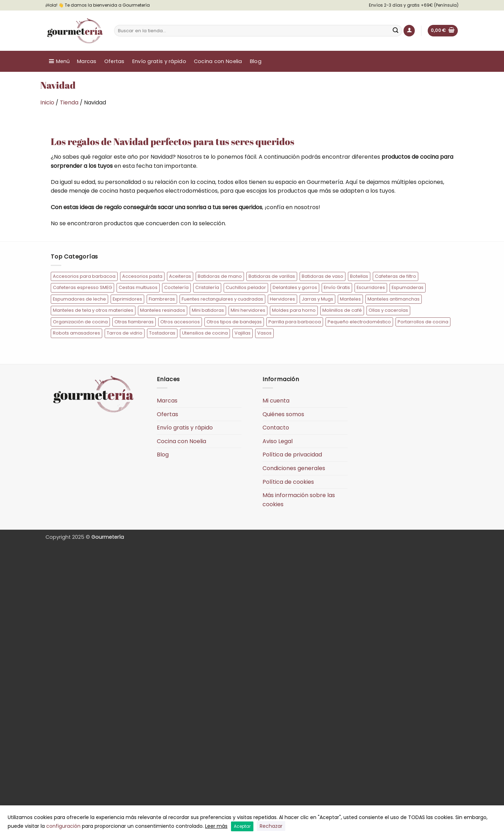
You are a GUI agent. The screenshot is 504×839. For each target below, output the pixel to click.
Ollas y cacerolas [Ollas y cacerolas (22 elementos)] (388, 310)
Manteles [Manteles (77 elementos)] (350, 299)
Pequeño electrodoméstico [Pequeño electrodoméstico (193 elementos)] (359, 322)
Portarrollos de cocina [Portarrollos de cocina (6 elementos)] (423, 322)
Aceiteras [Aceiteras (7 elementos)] (180, 276)
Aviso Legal (278, 441)
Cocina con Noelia (218, 61)
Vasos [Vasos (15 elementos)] (264, 333)
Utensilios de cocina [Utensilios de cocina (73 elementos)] (205, 333)
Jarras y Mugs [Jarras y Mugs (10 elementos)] (317, 299)
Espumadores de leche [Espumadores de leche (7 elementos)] (79, 299)
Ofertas (114, 61)
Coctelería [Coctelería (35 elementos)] (176, 287)
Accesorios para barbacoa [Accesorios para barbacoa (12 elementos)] (84, 276)
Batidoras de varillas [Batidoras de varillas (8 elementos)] (272, 276)
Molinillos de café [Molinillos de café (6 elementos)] (342, 310)
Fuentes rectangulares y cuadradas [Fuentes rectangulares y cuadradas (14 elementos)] (222, 299)
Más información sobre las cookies (299, 500)
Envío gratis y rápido (159, 61)
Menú (63, 61)
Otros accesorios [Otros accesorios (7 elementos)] (180, 322)
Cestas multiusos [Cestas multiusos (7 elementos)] (138, 287)
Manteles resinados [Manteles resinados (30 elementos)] (163, 310)
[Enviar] (396, 31)
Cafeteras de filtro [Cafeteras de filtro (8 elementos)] (395, 276)
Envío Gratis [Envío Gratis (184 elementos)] (337, 287)
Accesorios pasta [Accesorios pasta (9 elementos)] (142, 276)
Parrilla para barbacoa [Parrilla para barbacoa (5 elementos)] (295, 322)
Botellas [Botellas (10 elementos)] (359, 276)
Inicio (47, 102)
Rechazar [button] (271, 826)
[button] (409, 31)
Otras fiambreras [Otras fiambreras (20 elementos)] (134, 322)
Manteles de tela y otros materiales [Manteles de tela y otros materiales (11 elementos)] (93, 310)
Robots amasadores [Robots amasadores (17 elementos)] (76, 333)
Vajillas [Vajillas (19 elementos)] (243, 333)
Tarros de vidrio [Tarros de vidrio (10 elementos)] (125, 333)
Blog (256, 61)
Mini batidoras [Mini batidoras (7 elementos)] (208, 310)
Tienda (69, 102)
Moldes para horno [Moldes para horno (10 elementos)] (294, 310)
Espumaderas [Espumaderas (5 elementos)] (408, 287)
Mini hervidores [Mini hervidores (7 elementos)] (248, 310)
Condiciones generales (294, 468)
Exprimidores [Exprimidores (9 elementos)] (127, 299)
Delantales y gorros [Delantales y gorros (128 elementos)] (295, 287)
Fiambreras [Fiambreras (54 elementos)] (162, 299)
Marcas (87, 61)
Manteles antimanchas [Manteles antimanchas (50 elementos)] (394, 299)
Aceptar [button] (242, 826)
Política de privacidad (292, 455)
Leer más (216, 826)
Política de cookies (288, 482)
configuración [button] (63, 826)
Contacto (276, 428)
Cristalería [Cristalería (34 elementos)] (207, 287)
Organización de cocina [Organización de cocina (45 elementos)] (80, 322)
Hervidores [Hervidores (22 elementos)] (282, 299)
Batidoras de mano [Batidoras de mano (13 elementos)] (220, 276)
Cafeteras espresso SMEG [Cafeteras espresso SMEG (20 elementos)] (82, 287)
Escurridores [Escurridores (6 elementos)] (371, 287)
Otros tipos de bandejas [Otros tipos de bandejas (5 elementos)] (234, 322)
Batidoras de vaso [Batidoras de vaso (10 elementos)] (323, 276)
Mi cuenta (276, 401)
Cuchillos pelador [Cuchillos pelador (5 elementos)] (246, 287)
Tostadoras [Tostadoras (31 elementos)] (162, 333)
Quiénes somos (283, 414)
